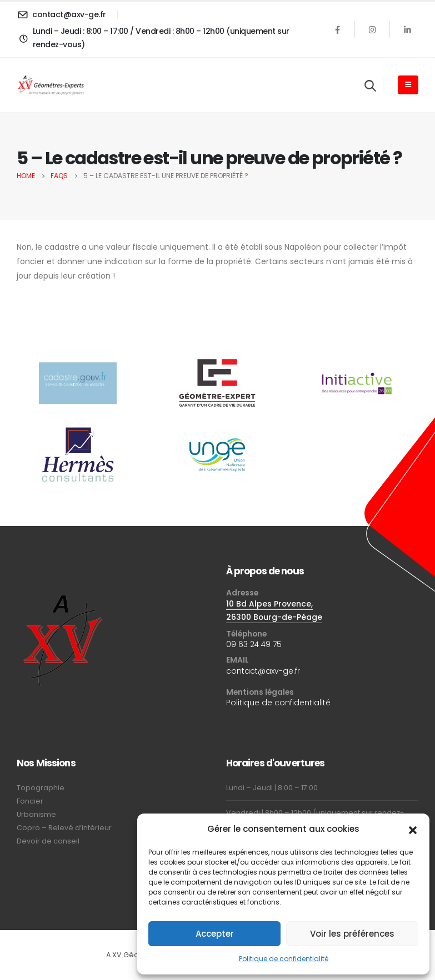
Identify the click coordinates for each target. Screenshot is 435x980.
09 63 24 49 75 (254, 644)
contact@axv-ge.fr (263, 671)
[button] (413, 829)
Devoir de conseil (48, 841)
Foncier (30, 801)
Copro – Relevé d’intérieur (64, 828)
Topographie (41, 788)
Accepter (215, 934)
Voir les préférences (352, 934)
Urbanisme (36, 814)
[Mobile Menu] (408, 85)
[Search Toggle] (370, 85)
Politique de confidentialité (284, 959)
